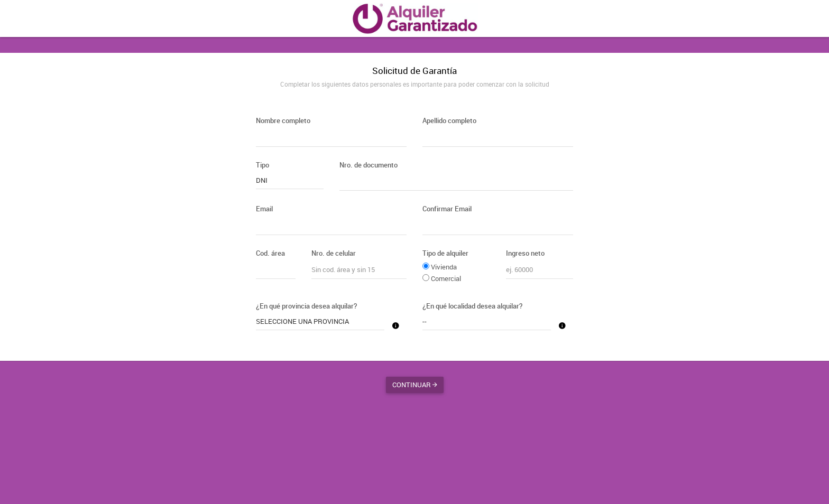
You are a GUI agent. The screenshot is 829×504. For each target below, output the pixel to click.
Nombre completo (283, 120)
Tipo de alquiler (445, 253)
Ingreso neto (525, 253)
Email (264, 209)
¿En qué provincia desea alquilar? (306, 306)
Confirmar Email (447, 209)
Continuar (415, 385)
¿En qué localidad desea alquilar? (472, 306)
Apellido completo (449, 120)
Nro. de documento (369, 165)
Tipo (262, 165)
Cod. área (270, 253)
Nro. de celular (334, 253)
